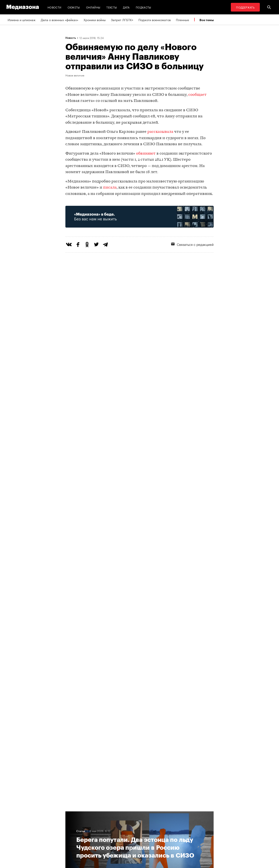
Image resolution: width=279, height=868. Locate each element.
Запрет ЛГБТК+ (122, 20)
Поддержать (245, 7)
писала (110, 188)
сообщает (197, 95)
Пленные (182, 20)
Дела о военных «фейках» (60, 20)
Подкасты (144, 7)
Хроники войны (95, 20)
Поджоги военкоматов (155, 20)
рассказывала (160, 132)
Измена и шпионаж (22, 20)
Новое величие (75, 75)
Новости (54, 7)
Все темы (207, 20)
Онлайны (93, 7)
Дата (126, 7)
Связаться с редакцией (192, 244)
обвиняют (146, 154)
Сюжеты (74, 7)
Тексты (112, 7)
